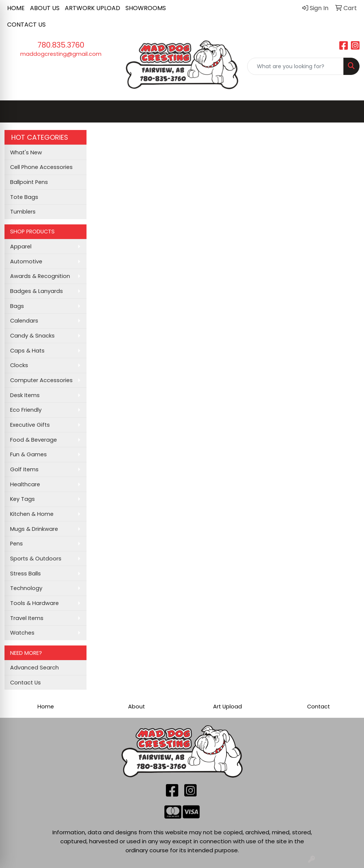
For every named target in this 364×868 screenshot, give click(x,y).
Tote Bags (24, 197)
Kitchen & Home (32, 514)
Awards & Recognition (40, 276)
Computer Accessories (41, 380)
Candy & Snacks (32, 336)
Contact (318, 707)
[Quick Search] (295, 66)
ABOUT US (45, 8)
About (136, 707)
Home (46, 707)
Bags (17, 306)
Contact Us (25, 683)
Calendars (24, 321)
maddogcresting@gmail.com (61, 54)
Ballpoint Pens (29, 182)
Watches (22, 633)
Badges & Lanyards (37, 291)
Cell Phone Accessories (41, 167)
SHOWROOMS (146, 8)
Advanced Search (34, 668)
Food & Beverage (34, 440)
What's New (26, 152)
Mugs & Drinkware (34, 529)
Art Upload (227, 707)
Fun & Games (28, 454)
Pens (16, 544)
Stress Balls (25, 574)
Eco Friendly (26, 410)
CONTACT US (26, 25)
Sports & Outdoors (36, 559)
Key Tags (22, 499)
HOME (16, 8)
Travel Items (27, 618)
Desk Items (25, 395)
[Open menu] (349, 111)
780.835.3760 (61, 45)
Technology (26, 588)
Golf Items (24, 469)
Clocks (19, 365)
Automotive (26, 261)
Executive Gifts (30, 425)
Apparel (21, 247)
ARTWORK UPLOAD (92, 8)
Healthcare (25, 484)
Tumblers (23, 212)
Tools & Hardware (34, 603)
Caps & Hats (27, 351)
